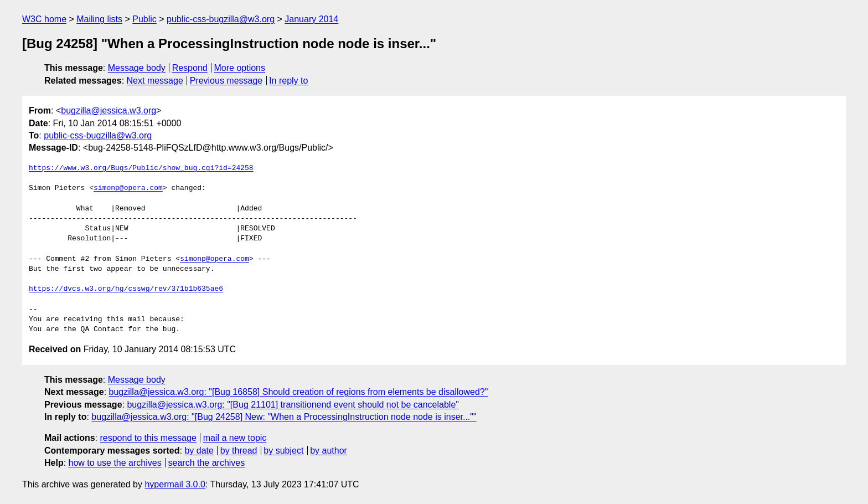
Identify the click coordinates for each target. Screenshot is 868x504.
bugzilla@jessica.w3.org (108, 110)
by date (199, 451)
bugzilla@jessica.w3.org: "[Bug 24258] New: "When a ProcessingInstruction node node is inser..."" (284, 417)
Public (144, 19)
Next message (155, 81)
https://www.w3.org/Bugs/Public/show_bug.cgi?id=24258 (141, 168)
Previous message (226, 81)
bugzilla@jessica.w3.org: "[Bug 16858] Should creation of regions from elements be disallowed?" (299, 392)
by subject (283, 451)
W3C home (44, 19)
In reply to (288, 81)
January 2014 (311, 19)
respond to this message (148, 438)
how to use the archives (115, 463)
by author (329, 451)
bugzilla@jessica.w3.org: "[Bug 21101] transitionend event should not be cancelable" (293, 405)
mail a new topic (235, 438)
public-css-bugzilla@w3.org (221, 19)
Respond (190, 68)
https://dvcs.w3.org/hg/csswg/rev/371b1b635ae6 (126, 289)
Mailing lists (99, 19)
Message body (137, 68)
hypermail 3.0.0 (175, 484)
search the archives (207, 463)
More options (240, 68)
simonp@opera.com (128, 188)
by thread (239, 451)
